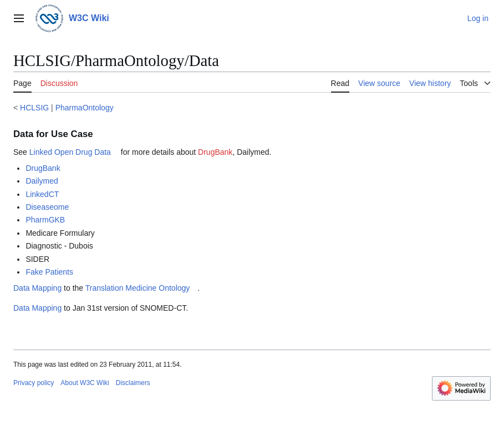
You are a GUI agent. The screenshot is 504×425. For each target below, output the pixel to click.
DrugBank (215, 152)
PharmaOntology (85, 108)
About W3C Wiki (85, 383)
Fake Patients (49, 272)
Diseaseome (47, 207)
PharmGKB (45, 220)
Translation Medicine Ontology (138, 288)
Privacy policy (34, 383)
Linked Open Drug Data (70, 152)
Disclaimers (133, 383)
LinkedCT (42, 194)
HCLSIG (34, 108)
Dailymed (42, 181)
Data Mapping (37, 288)
